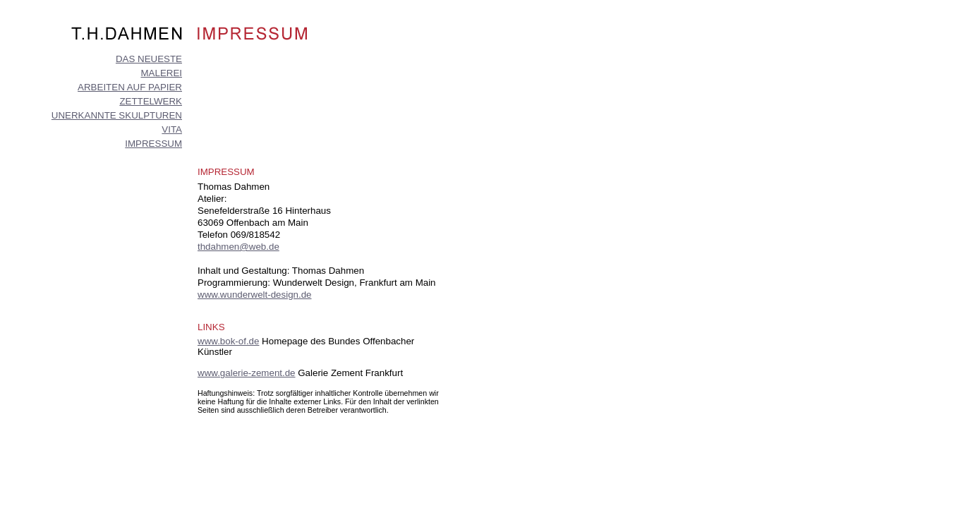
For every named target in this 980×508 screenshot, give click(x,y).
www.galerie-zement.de (247, 373)
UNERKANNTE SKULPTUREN (117, 115)
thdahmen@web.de (238, 247)
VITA (172, 129)
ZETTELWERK (151, 101)
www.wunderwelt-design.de (255, 295)
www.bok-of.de (228, 341)
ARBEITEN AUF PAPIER (130, 87)
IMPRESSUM (153, 144)
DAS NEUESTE (149, 59)
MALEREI (161, 73)
